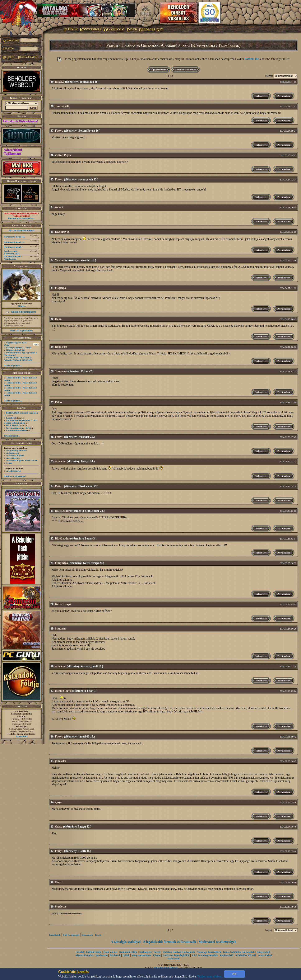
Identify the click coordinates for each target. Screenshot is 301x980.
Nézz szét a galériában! (22, 330)
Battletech (115, 955)
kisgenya (60, 288)
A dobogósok (13, 453)
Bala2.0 (60, 82)
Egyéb (98, 935)
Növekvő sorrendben (186, 70)
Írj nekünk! (22, 736)
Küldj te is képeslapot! (15, 476)
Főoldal (80, 952)
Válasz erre (261, 96)
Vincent (60, 260)
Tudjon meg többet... (210, 977)
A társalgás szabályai (126, 942)
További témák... (12, 436)
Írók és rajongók (71, 935)
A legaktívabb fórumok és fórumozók (170, 942)
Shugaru (60, 371)
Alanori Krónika (84, 955)
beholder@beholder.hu (166, 968)
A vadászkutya (13, 471)
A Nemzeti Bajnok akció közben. (22, 460)
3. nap (9, 463)
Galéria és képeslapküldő (176, 955)
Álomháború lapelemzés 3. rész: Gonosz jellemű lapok (20, 421)
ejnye (58, 802)
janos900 (61, 761)
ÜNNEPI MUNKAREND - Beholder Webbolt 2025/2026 (18, 359)
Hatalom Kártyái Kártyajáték (179, 952)
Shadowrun (101, 955)
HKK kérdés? (13, 425)
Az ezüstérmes (13, 458)
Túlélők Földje (94, 952)
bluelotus (61, 907)
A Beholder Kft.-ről (246, 955)
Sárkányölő (146, 952)
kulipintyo (61, 563)
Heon (58, 319)
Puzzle (157, 952)
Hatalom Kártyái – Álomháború (13, 258)
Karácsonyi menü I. (13, 247)
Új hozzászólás (159, 70)
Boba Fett (61, 347)
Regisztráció (226, 955)
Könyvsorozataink (141, 955)
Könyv (21, 306)
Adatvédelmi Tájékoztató (13, 152)
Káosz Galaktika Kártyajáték (239, 952)
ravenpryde (62, 232)
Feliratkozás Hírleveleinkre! (20, 121)
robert (59, 207)
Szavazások (87, 935)
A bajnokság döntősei (17, 450)
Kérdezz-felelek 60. (16, 350)
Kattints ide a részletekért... (22, 218)
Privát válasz (284, 96)
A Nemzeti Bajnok (15, 455)
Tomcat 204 (62, 106)
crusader (61, 461)
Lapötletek (11, 418)
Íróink (126, 955)
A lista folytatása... (13, 366)
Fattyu (59, 131)
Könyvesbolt (204, 45)
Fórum (112, 45)
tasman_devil (63, 691)
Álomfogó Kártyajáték (209, 952)
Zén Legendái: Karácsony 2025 (12, 252)
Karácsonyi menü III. (14, 237)
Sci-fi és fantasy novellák (205, 955)
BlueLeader (62, 511)
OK (235, 974)
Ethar (59, 402)
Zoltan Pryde (63, 155)
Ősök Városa (110, 952)
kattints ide (252, 59)
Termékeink (229, 45)
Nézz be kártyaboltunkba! (22, 230)
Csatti (59, 827)
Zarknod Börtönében (16, 430)
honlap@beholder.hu (22, 714)
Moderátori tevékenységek (217, 942)
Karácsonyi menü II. (14, 242)
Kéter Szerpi (63, 604)
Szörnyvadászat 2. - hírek (19, 348)
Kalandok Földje (128, 952)
